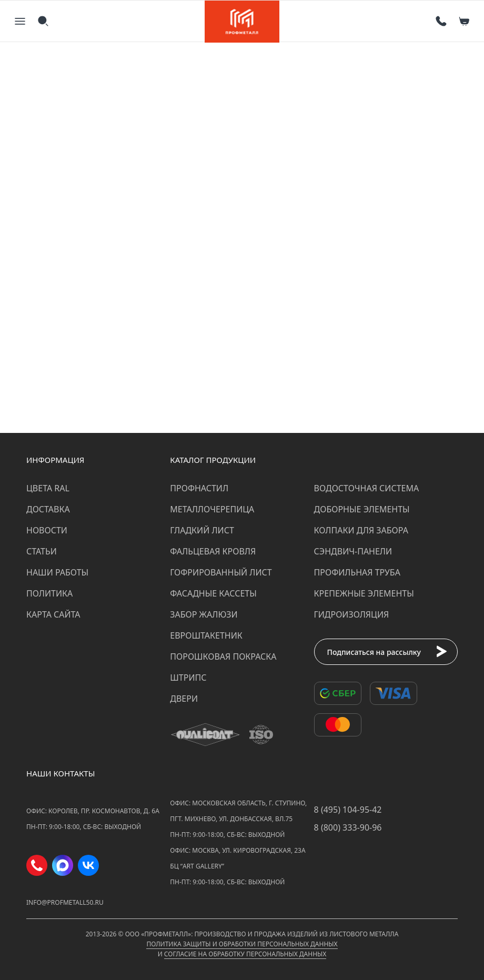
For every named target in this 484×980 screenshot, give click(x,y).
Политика (49, 593)
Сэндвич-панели (353, 551)
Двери (184, 699)
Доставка (48, 509)
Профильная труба (357, 572)
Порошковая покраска (223, 656)
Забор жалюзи (204, 614)
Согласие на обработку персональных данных (245, 954)
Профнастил (199, 488)
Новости (47, 530)
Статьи (42, 551)
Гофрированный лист (221, 572)
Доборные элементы (362, 509)
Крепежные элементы (364, 593)
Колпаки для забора (361, 530)
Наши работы (57, 572)
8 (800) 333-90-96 (348, 827)
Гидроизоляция (352, 614)
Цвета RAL (48, 488)
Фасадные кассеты (213, 593)
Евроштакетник (206, 635)
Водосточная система (367, 488)
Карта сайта (53, 614)
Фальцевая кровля (213, 551)
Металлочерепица (212, 509)
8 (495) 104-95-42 (348, 810)
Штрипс (188, 678)
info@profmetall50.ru (65, 902)
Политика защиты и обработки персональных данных (242, 944)
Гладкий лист (202, 530)
